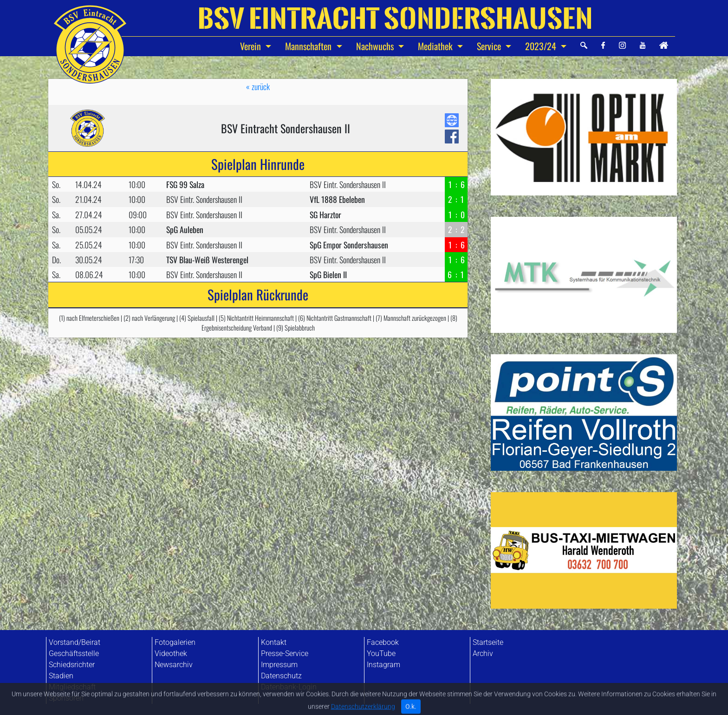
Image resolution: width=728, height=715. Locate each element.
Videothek (171, 653)
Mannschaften (309, 46)
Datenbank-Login (289, 687)
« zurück (258, 86)
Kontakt (274, 642)
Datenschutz (281, 676)
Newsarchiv (174, 665)
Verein (252, 46)
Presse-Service (285, 653)
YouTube (381, 653)
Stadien (61, 676)
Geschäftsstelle (74, 653)
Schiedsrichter (72, 665)
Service (490, 46)
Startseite (488, 642)
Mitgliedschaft (72, 687)
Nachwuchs (376, 46)
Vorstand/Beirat (75, 642)
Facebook (383, 642)
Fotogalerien (175, 642)
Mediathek (436, 46)
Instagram (383, 665)
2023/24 (542, 46)
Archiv (483, 653)
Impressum (279, 665)
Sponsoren (66, 698)
